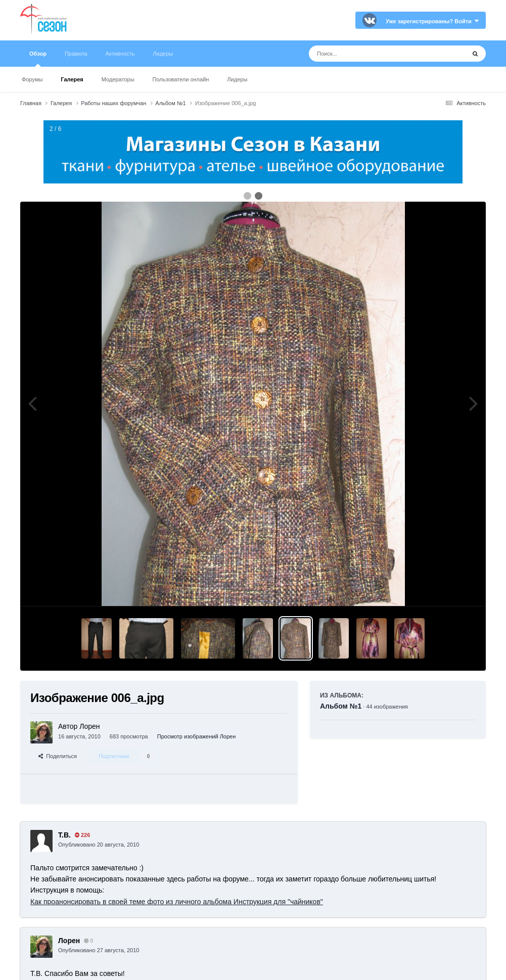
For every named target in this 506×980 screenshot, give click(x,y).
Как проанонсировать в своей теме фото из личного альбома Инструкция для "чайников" (177, 902)
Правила (76, 54)
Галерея (72, 79)
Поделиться (58, 756)
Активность (120, 54)
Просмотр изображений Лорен (197, 736)
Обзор (38, 59)
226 (82, 835)
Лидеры (237, 79)
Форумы (32, 79)
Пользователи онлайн (181, 79)
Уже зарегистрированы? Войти (432, 21)
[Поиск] (368, 54)
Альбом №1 (341, 706)
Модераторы (118, 79)
